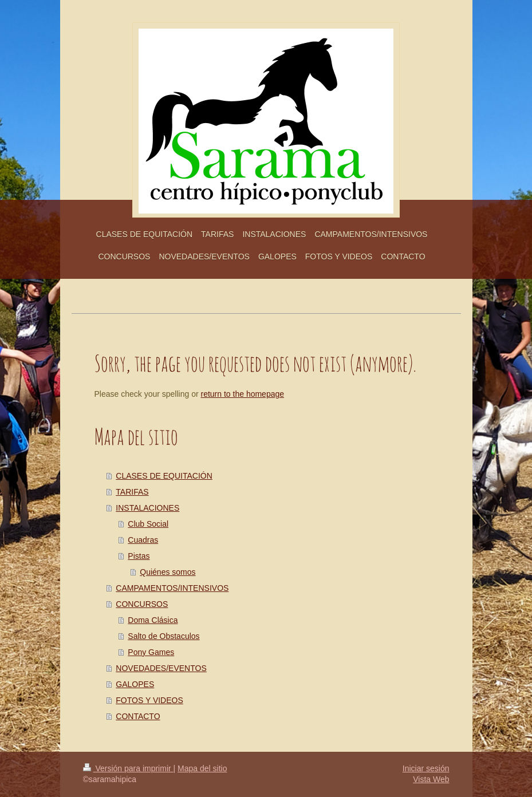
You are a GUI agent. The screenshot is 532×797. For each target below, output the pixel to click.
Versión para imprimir (128, 768)
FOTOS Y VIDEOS (149, 700)
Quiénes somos (168, 572)
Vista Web (431, 779)
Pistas (139, 556)
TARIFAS (132, 492)
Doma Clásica (153, 620)
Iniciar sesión (426, 768)
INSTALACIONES (147, 508)
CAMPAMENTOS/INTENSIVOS (172, 588)
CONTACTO (138, 716)
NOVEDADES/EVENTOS (161, 668)
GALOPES (135, 684)
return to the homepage (243, 394)
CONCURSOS (142, 604)
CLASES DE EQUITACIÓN (164, 476)
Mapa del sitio (202, 768)
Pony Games (151, 652)
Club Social (148, 524)
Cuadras (143, 540)
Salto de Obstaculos (163, 636)
